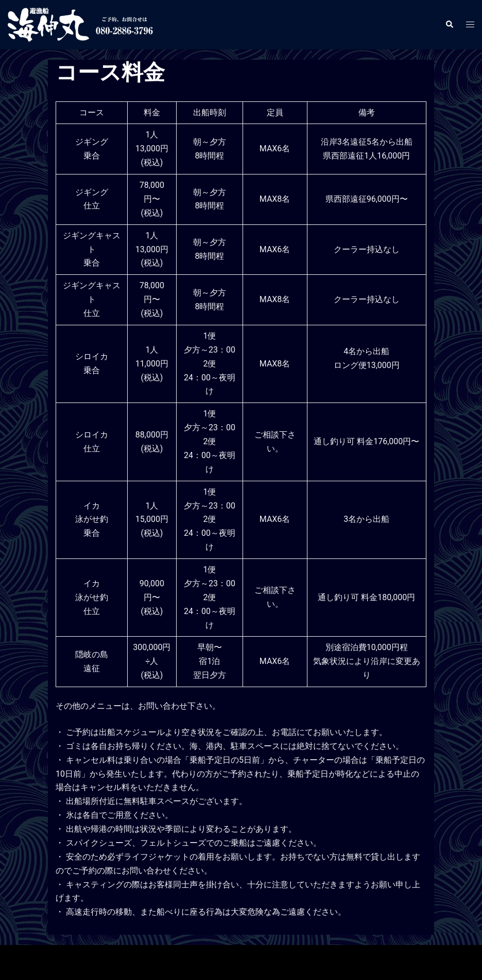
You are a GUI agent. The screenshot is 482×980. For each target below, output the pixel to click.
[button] (449, 25)
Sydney (234, 962)
